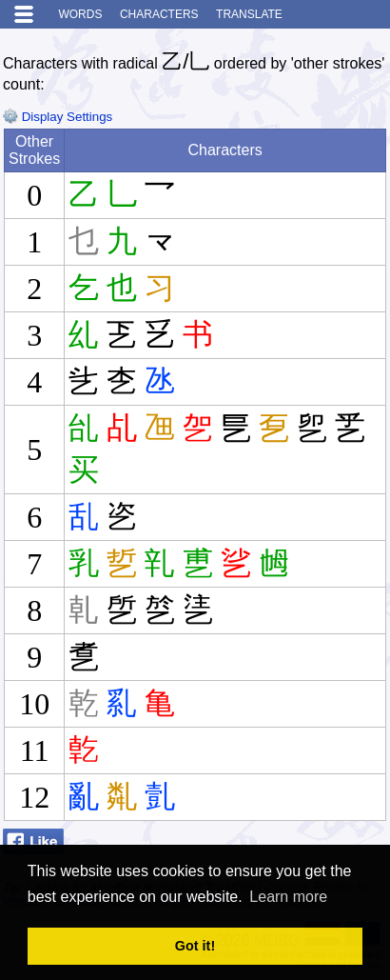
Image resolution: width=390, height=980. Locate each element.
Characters (159, 14)
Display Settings (58, 117)
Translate (249, 14)
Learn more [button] (288, 897)
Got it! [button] (195, 946)
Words (80, 14)
